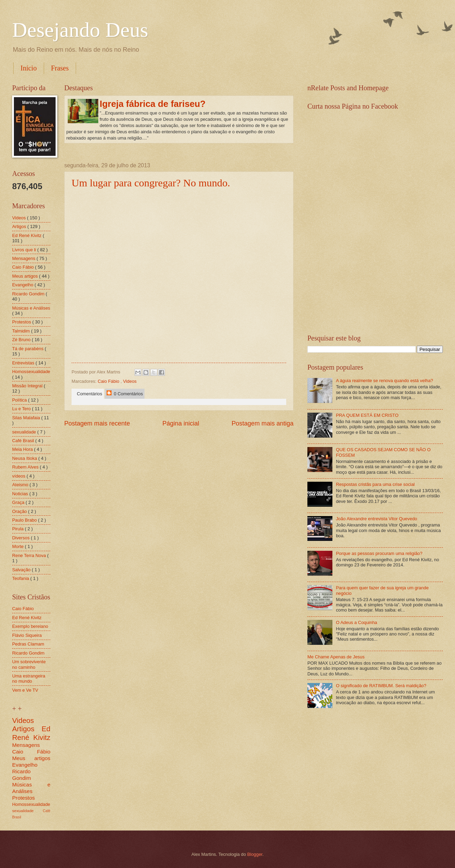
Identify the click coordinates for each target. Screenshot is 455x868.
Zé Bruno (22, 340)
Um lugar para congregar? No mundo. (151, 183)
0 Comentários (125, 393)
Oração (20, 511)
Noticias (21, 494)
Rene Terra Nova (30, 555)
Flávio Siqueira (27, 635)
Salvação (22, 570)
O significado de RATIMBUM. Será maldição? (381, 686)
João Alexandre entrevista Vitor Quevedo (377, 519)
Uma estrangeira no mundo (29, 679)
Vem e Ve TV (25, 690)
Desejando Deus (80, 30)
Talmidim (22, 331)
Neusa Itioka (25, 458)
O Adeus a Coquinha (357, 622)
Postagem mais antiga (263, 423)
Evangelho (23, 285)
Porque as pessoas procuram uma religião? (379, 553)
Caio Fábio (109, 381)
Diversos (22, 538)
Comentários (88, 394)
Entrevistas (24, 363)
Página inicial (181, 423)
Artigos (20, 226)
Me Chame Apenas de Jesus (336, 657)
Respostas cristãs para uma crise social (375, 484)
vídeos (19, 476)
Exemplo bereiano (30, 626)
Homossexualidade (31, 372)
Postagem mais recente (97, 423)
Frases (60, 68)
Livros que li (25, 250)
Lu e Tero (22, 409)
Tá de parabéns (28, 349)
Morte (19, 546)
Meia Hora (23, 449)
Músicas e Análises (31, 308)
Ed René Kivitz (27, 235)
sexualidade (25, 432)
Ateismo (21, 485)
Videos (130, 381)
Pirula (19, 529)
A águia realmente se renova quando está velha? (384, 381)
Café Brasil (24, 441)
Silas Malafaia (27, 418)
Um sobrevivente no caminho (29, 664)
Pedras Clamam (28, 644)
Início (29, 68)
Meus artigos (26, 276)
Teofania (21, 578)
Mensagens (24, 258)
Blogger (255, 854)
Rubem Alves (26, 467)
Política (20, 400)
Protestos (22, 322)
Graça (19, 502)
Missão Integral (28, 386)
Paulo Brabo (25, 520)
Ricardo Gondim (29, 294)
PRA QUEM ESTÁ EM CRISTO (367, 415)
